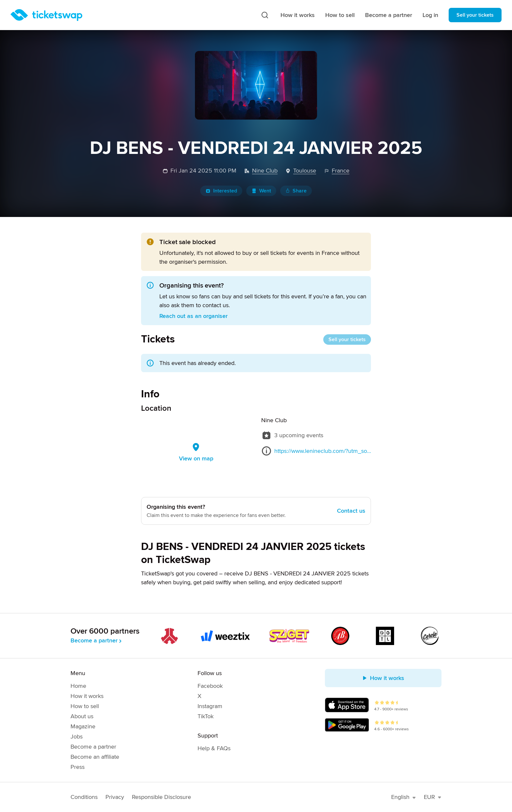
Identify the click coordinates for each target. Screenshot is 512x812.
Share (296, 191)
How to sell (340, 15)
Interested (221, 191)
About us (82, 716)
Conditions (84, 797)
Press (78, 767)
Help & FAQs (214, 748)
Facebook (210, 686)
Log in (430, 15)
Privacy (115, 797)
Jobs (77, 737)
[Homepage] (46, 15)
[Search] (265, 15)
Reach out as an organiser (193, 316)
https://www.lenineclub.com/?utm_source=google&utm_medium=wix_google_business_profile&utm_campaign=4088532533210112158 (323, 451)
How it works (298, 15)
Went (261, 191)
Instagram (210, 706)
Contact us (351, 511)
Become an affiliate (95, 757)
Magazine (83, 726)
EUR (433, 797)
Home (78, 686)
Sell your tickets (475, 15)
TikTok (206, 716)
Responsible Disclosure (161, 797)
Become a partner (389, 15)
